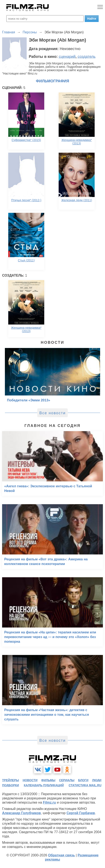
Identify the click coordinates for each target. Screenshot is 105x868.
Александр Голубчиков (21, 813)
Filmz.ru (49, 802)
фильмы (48, 780)
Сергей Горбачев (81, 813)
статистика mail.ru (85, 785)
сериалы (67, 780)
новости (30, 780)
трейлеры (11, 780)
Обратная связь (61, 855)
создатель (87, 57)
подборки (11, 785)
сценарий (67, 57)
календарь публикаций (44, 785)
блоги (83, 780)
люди (97, 780)
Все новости (53, 413)
